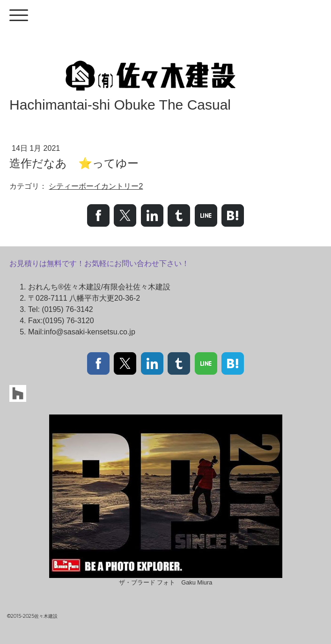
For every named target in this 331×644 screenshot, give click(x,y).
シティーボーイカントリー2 (96, 186)
